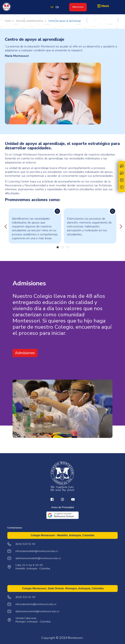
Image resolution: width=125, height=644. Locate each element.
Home (8, 21)
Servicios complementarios (30, 21)
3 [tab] (67, 247)
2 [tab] (62, 247)
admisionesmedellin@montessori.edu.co (38, 558)
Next (120, 226)
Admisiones (78, 7)
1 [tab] (58, 247)
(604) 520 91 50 (25, 597)
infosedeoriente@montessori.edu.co (36, 604)
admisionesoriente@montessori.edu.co (37, 611)
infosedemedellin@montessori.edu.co (37, 551)
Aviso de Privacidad (62, 507)
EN (57, 7)
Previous (5, 226)
